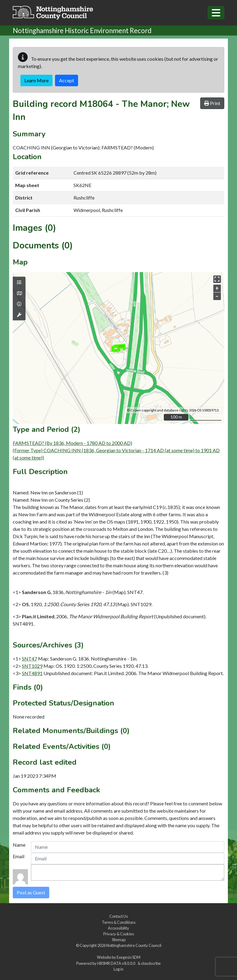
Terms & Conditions (119, 922)
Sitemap (119, 940)
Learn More (36, 80)
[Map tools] (19, 315)
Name (19, 845)
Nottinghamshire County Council (134, 945)
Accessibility (118, 928)
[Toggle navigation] (216, 13)
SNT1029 (32, 666)
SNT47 (29, 659)
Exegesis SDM (129, 957)
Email (19, 856)
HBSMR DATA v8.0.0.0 (117, 963)
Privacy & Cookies (119, 934)
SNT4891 (32, 673)
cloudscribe (151, 963)
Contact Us (119, 916)
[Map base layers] (19, 293)
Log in (118, 969)
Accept (67, 80)
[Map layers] (19, 282)
